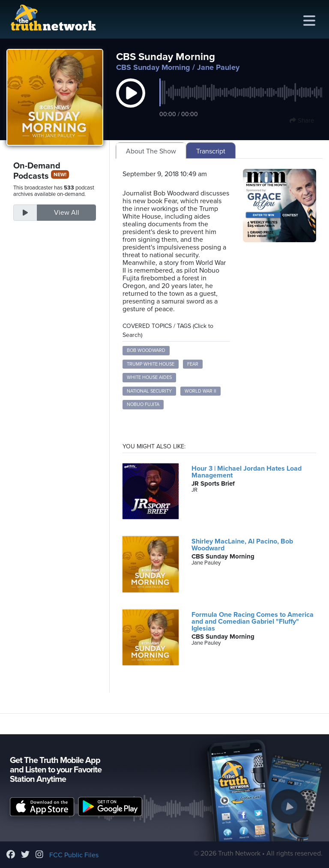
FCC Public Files (74, 855)
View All (67, 213)
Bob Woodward (146, 350)
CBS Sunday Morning (153, 67)
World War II (200, 391)
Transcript (211, 151)
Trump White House (151, 364)
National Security (149, 391)
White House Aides (149, 377)
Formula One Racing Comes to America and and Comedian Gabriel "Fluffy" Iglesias (253, 622)
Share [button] (302, 120)
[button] (131, 102)
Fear (193, 364)
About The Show (151, 151)
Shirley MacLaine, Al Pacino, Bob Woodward (242, 545)
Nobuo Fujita (143, 404)
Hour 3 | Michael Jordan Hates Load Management (247, 472)
